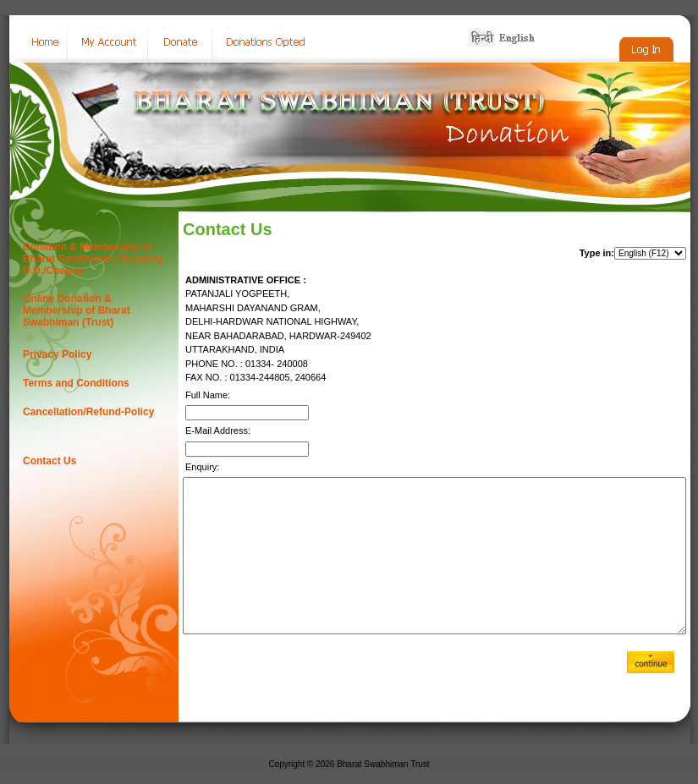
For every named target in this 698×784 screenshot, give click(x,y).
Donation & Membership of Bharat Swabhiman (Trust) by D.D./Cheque (93, 259)
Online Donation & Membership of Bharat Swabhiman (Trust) (77, 310)
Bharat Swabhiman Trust (383, 764)
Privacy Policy (57, 354)
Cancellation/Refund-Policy (88, 412)
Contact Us (49, 461)
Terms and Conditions (76, 383)
